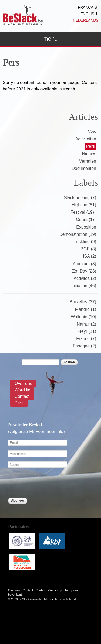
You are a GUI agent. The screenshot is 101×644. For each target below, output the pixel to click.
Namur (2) (86, 324)
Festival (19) (82, 212)
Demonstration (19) (78, 234)
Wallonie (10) (83, 317)
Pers (90, 146)
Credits (40, 590)
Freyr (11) (87, 331)
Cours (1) (85, 219)
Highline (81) (84, 205)
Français (87, 7)
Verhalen (88, 161)
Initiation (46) (84, 286)
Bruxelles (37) (83, 302)
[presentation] (49, 515)
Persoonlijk (55, 590)
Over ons (23, 383)
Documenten (84, 168)
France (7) (86, 339)
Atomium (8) (84, 264)
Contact (22, 396)
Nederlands (86, 20)
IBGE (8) (88, 249)
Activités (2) (85, 278)
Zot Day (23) (84, 271)
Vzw (92, 132)
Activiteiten (86, 139)
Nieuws (89, 154)
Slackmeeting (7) (80, 198)
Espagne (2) (84, 346)
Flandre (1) (86, 309)
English (89, 14)
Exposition (86, 227)
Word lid (22, 390)
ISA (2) (90, 256)
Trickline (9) (85, 242)
